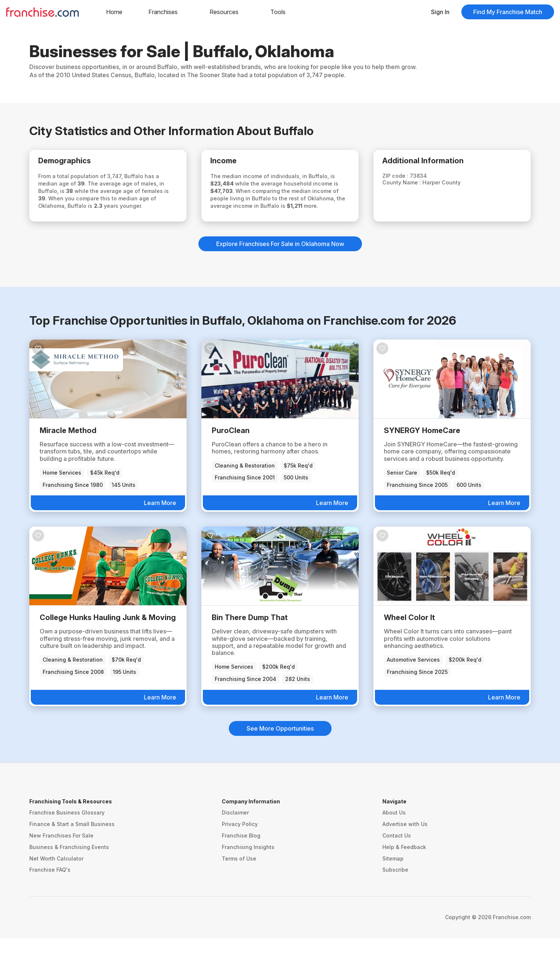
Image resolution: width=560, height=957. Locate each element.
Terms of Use (239, 877)
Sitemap (393, 877)
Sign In (440, 12)
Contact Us (397, 854)
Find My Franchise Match (508, 12)
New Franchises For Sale (61, 854)
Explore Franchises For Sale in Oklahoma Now (280, 262)
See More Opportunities (280, 747)
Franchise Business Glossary (67, 831)
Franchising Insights (248, 865)
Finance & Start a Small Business (72, 843)
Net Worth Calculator (56, 877)
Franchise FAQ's (50, 888)
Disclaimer (235, 831)
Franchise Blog (241, 854)
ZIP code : (403, 178)
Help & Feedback (404, 865)
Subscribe (395, 888)
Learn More (160, 521)
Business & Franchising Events (69, 865)
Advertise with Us (405, 843)
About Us (394, 831)
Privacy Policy (240, 843)
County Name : (410, 186)
